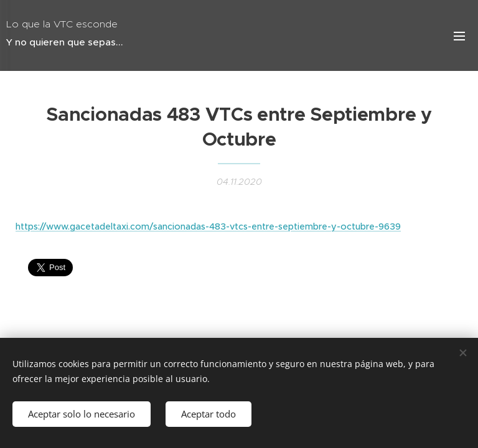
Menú (459, 36)
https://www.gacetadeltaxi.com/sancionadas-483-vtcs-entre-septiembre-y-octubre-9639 (208, 226)
